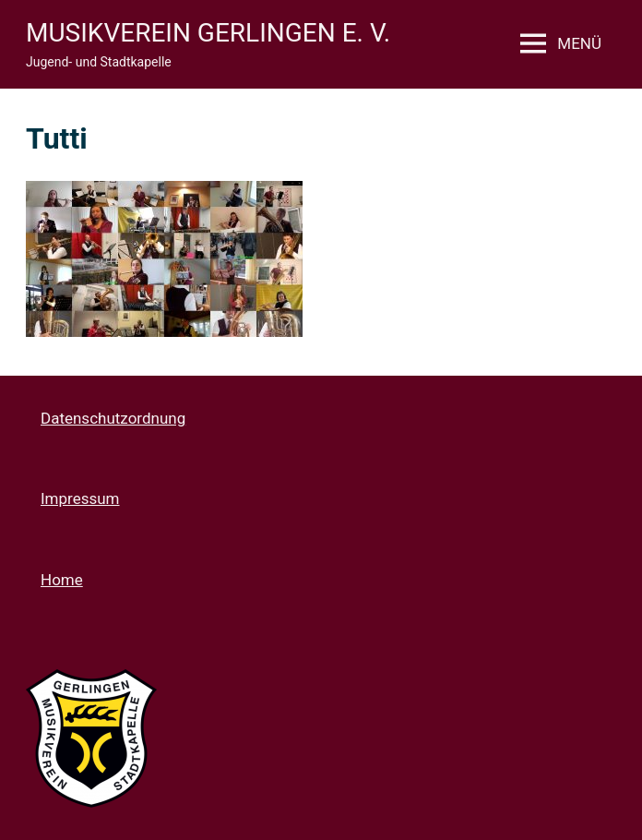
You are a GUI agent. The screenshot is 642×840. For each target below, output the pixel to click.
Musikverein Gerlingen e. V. (208, 33)
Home (62, 580)
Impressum (80, 498)
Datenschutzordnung (113, 418)
